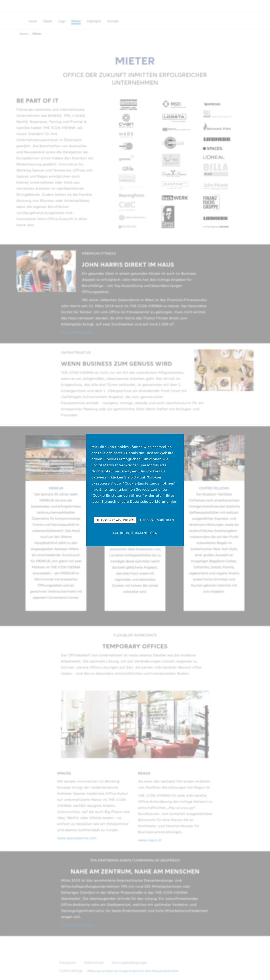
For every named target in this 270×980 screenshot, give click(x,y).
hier (173, 501)
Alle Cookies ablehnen (157, 520)
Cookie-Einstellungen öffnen (135, 533)
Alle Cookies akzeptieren (115, 520)
